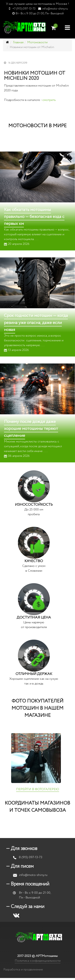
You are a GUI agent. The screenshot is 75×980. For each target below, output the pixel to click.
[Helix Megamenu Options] (67, 28)
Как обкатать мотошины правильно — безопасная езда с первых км (34, 217)
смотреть (49, 100)
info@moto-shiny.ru (55, 9)
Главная (18, 42)
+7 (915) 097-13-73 (24, 9)
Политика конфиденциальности (38, 961)
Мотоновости (37, 42)
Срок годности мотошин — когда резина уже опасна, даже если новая (36, 323)
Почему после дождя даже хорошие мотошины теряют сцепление (31, 429)
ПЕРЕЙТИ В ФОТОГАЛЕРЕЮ (38, 789)
